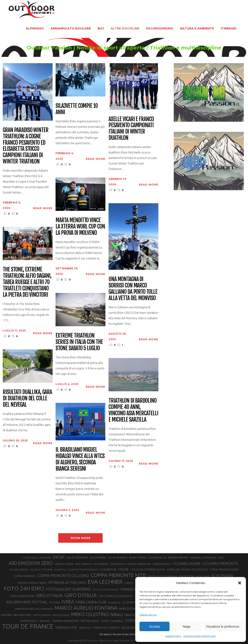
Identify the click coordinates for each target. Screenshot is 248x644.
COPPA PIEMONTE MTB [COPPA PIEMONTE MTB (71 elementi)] (118, 575)
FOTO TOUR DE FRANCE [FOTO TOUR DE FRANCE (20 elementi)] (106, 590)
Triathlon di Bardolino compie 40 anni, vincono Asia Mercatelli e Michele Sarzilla (133, 410)
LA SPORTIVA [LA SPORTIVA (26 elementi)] (130, 602)
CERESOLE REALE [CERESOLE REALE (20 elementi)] (162, 564)
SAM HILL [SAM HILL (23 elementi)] (45, 621)
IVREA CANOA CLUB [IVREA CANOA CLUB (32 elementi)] (91, 602)
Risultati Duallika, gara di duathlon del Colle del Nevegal (27, 398)
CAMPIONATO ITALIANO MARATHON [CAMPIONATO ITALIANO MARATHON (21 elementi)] (131, 564)
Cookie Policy (173, 636)
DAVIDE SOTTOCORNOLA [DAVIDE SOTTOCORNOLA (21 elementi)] (162, 576)
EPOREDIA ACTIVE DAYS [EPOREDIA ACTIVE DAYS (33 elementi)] (67, 583)
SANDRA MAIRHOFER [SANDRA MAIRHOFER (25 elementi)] (66, 621)
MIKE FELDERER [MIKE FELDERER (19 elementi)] (61, 615)
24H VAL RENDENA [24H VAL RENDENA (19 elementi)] (117, 558)
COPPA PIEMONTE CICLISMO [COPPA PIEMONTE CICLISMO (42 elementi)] (63, 576)
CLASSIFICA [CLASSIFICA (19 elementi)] (60, 570)
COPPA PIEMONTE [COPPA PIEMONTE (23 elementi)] (25, 576)
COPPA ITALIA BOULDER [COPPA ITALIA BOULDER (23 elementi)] (224, 569)
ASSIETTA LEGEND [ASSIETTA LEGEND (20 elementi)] (64, 564)
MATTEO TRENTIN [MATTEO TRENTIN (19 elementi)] (42, 615)
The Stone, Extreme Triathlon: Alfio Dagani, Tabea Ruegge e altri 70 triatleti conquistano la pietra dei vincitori (27, 282)
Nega (187, 626)
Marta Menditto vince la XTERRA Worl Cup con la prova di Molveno (80, 227)
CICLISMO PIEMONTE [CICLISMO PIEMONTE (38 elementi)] (220, 563)
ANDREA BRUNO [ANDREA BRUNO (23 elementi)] (178, 557)
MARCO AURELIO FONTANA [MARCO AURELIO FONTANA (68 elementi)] (86, 608)
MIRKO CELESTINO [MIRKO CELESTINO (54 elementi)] (90, 614)
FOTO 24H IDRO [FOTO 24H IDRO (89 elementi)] (24, 588)
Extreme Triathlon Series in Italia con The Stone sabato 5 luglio (79, 342)
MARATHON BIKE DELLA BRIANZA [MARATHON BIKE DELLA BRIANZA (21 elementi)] (34, 609)
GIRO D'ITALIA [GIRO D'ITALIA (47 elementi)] (49, 595)
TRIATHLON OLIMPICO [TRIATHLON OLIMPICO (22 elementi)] (106, 628)
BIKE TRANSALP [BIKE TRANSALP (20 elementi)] (84, 564)
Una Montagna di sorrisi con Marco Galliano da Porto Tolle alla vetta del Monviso (133, 289)
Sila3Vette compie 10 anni (77, 109)
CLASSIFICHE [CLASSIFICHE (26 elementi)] (108, 569)
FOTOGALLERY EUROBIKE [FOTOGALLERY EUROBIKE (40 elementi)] (68, 589)
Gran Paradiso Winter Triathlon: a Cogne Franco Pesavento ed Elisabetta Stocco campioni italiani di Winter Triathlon (26, 146)
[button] (240, 583)
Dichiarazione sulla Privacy (200, 636)
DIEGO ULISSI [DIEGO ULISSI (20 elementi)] (203, 576)
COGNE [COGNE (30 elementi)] (123, 569)
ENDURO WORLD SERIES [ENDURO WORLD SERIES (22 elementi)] (32, 583)
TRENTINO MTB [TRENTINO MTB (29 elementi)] (66, 627)
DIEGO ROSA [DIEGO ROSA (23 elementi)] (186, 576)
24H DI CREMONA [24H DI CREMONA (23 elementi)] (77, 557)
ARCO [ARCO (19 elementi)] (221, 558)
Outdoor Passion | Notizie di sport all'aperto (86, 48)
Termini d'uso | (121, 634)
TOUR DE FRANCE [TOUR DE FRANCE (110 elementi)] (28, 627)
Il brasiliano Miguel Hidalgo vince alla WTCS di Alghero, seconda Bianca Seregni (80, 459)
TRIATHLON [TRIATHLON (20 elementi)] (85, 628)
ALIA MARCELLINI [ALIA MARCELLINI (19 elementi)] (157, 558)
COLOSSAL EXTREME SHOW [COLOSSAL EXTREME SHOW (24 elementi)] (148, 569)
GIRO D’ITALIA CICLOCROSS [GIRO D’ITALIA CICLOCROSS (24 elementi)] (115, 596)
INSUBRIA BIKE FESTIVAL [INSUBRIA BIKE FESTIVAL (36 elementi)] (27, 602)
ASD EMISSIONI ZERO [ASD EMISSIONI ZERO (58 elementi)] (31, 563)
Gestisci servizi (148, 615)
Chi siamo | (106, 634)
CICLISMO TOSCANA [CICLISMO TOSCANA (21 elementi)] (41, 570)
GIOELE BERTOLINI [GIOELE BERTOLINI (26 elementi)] (22, 596)
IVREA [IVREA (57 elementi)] (68, 602)
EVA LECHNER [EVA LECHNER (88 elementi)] (105, 582)
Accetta (154, 626)
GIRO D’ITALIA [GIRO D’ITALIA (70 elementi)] (81, 595)
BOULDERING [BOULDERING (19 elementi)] (101, 564)
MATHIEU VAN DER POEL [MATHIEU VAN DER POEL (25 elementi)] (16, 615)
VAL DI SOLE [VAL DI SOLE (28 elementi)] (129, 627)
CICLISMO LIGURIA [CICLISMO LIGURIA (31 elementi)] (187, 564)
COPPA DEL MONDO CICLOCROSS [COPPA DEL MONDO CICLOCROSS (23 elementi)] (187, 569)
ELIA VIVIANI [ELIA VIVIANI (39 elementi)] (222, 576)
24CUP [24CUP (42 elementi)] (59, 557)
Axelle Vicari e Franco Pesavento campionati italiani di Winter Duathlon (131, 129)
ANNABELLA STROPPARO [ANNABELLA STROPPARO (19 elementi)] (203, 558)
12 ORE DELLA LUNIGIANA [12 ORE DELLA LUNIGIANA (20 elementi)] (37, 558)
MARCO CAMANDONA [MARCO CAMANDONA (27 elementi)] (134, 609)
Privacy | (135, 634)
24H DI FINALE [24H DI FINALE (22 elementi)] (98, 558)
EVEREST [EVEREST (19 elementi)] (129, 583)
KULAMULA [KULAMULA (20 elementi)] (114, 603)
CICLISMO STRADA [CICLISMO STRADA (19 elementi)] (19, 570)
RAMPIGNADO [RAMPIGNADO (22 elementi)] (29, 621)
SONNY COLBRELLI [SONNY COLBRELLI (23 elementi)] (112, 621)
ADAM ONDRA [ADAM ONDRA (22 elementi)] (138, 558)
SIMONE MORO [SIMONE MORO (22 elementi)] (90, 621)
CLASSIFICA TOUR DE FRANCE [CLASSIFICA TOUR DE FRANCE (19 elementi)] (83, 570)
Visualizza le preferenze (223, 626)
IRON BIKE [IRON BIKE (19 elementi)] (55, 603)
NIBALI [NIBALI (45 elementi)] (117, 615)
